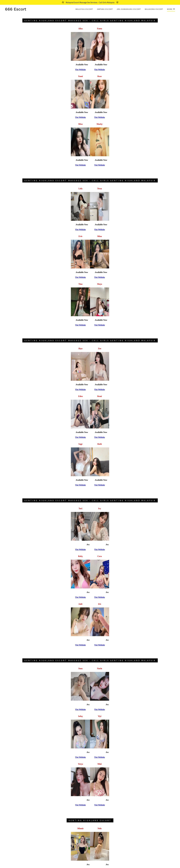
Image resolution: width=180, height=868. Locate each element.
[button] (171, 9)
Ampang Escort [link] (105, 9)
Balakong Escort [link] (154, 9)
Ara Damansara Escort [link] (129, 9)
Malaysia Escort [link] (84, 9)
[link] (16, 10)
